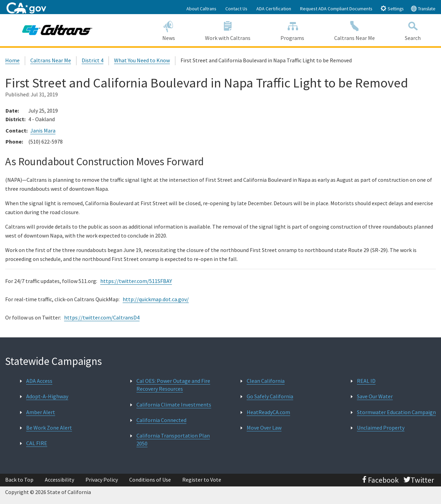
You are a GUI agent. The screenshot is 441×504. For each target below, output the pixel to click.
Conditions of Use (150, 480)
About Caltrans (201, 9)
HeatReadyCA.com (268, 412)
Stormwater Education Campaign (396, 412)
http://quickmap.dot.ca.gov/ (156, 299)
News (168, 30)
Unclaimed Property (381, 428)
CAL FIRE (37, 443)
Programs (293, 30)
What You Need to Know (142, 60)
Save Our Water (375, 396)
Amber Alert (41, 412)
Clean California (266, 381)
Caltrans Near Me (355, 30)
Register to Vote (202, 480)
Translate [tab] (423, 8)
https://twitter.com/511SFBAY (136, 281)
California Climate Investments (174, 405)
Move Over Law (264, 428)
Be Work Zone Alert (49, 428)
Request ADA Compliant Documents (336, 9)
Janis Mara (43, 130)
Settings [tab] (392, 8)
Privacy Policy (102, 480)
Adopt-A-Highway (47, 396)
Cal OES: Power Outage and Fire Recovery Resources (173, 385)
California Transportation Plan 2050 (173, 439)
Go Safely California (270, 396)
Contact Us (236, 9)
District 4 (93, 60)
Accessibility (59, 480)
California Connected (161, 420)
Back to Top (19, 480)
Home (12, 60)
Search (413, 30)
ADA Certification (274, 9)
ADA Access (39, 381)
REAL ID (366, 381)
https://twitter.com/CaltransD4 (102, 317)
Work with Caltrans (228, 30)
